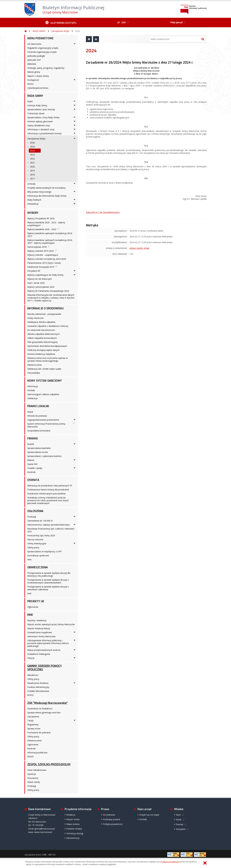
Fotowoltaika (34, 373)
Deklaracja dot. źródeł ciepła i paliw (44, 369)
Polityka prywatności (113, 824)
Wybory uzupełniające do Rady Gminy (45, 275)
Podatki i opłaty (35, 468)
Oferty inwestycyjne (37, 543)
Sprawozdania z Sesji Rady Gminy (43, 117)
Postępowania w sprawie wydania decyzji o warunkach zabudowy (48, 588)
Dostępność (33, 80)
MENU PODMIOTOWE (40, 38)
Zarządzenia (33, 717)
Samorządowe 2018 (37, 247)
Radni (30, 101)
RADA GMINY (39, 31)
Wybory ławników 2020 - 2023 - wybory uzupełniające (46, 224)
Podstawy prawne (112, 819)
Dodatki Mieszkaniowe (38, 691)
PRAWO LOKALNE (38, 406)
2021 (32, 163)
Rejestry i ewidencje (37, 620)
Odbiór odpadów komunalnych (42, 338)
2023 (32, 155)
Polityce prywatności (170, 862)
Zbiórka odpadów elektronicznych (43, 334)
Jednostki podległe (36, 56)
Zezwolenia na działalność (40, 709)
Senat (179, 819)
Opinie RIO (32, 464)
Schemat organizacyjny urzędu (42, 52)
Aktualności (33, 675)
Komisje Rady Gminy (37, 105)
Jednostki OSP (34, 60)
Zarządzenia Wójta (60, 31)
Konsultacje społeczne (38, 555)
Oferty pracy (33, 547)
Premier (180, 824)
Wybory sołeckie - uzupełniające (43, 255)
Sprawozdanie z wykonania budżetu (44, 456)
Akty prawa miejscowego (39, 192)
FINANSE (33, 439)
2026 (32, 143)
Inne (29, 559)
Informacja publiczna (37, 753)
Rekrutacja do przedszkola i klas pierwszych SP (50, 486)
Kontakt (31, 390)
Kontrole (31, 472)
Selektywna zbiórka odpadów (41, 322)
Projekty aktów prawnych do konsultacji (46, 188)
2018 (32, 175)
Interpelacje (33, 204)
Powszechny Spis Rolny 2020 (41, 535)
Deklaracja (32, 398)
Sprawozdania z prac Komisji (41, 109)
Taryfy (30, 721)
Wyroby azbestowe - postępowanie (44, 314)
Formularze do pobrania (39, 733)
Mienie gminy (34, 72)
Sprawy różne (34, 729)
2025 (32, 147)
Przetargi (32, 517)
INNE (30, 615)
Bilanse (31, 460)
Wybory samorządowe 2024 (41, 287)
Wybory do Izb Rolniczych (40, 279)
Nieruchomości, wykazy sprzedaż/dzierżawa (48, 525)
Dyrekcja (32, 774)
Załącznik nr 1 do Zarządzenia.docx (103, 212)
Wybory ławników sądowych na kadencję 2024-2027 (50, 235)
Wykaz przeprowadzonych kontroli (44, 650)
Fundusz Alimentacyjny (38, 687)
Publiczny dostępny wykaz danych (43, 350)
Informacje (33, 386)
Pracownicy (33, 778)
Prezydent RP (34, 271)
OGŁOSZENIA (35, 511)
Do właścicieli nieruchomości (41, 330)
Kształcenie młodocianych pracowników (47, 494)
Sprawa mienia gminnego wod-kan (44, 713)
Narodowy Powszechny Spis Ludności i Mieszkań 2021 (51, 530)
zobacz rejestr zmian (139, 248)
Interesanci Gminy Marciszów (41, 636)
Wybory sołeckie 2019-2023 (41, 251)
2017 (32, 179)
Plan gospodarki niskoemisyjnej (42, 342)
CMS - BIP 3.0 (49, 855)
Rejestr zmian (73, 819)
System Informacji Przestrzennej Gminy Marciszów (46, 425)
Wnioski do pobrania (37, 416)
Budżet (31, 444)
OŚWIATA (33, 480)
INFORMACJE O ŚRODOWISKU (45, 308)
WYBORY (33, 213)
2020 (32, 167)
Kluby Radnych (34, 200)
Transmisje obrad (36, 113)
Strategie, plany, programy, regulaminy (46, 68)
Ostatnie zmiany (74, 829)
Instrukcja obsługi (75, 833)
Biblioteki (32, 64)
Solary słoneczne (35, 318)
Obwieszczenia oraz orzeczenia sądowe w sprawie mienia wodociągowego (48, 359)
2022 (32, 159)
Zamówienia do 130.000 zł (40, 521)
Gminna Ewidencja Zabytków (41, 354)
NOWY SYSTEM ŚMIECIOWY (45, 381)
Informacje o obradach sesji (41, 129)
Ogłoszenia (33, 607)
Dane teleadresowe (37, 770)
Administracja (73, 838)
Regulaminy (33, 725)
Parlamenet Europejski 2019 (41, 267)
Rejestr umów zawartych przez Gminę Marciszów (51, 624)
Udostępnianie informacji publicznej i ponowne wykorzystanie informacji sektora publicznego (48, 643)
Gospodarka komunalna (39, 431)
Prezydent (181, 829)
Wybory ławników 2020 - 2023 (42, 229)
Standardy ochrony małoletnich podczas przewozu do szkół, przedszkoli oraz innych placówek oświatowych (48, 500)
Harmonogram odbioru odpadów (43, 394)
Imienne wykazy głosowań (40, 121)
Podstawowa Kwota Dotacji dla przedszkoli (48, 490)
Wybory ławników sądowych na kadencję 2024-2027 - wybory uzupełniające (50, 241)
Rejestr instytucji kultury (39, 628)
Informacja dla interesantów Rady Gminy (47, 196)
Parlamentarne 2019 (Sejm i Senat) (44, 263)
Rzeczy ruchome (35, 539)
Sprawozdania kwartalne (39, 448)
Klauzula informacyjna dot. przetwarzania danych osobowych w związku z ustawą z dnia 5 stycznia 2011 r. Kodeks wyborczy (51, 298)
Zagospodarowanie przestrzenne (43, 420)
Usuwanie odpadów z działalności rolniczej (48, 326)
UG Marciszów (34, 44)
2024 (77, 31)
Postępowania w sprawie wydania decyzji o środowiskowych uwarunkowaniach (48, 581)
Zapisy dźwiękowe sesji (39, 125)
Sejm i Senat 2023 (36, 283)
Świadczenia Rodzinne (38, 683)
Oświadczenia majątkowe (40, 632)
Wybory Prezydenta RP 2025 (41, 218)
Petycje (31, 658)
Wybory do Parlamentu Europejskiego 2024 (48, 291)
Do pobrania (109, 815)
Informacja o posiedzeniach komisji (44, 133)
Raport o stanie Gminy (38, 76)
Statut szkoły (34, 782)
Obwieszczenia (34, 365)
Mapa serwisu (73, 824)
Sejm (178, 815)
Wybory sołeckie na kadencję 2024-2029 (47, 259)
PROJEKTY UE (36, 601)
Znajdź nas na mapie (149, 815)
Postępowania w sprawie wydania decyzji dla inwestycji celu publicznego (49, 574)
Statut (30, 412)
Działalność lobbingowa (39, 654)
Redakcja (71, 815)
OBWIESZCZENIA (38, 567)
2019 (32, 171)
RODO (30, 84)
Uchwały (31, 184)
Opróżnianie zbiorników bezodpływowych (47, 346)
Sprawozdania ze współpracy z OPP (45, 551)
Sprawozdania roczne (38, 452)
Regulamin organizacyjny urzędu (43, 48)
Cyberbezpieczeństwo (38, 88)
